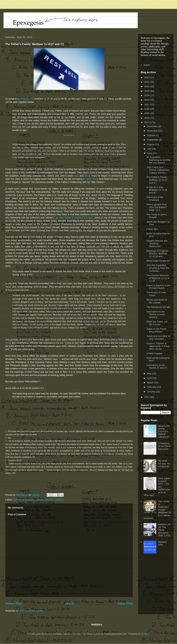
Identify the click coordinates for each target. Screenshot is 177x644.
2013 (147, 122)
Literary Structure (45, 500)
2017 (147, 104)
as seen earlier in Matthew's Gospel (74, 218)
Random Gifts (162, 543)
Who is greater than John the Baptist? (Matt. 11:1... (157, 207)
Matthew (59, 500)
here (76, 176)
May (150, 373)
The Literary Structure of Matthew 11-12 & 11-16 (158, 278)
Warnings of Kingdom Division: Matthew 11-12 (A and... (157, 254)
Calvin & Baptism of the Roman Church (158, 287)
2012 (147, 397)
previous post (26, 99)
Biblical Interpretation (24, 500)
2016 (147, 109)
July (149, 149)
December (153, 126)
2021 (147, 86)
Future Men (152, 229)
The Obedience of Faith (158, 307)
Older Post (125, 604)
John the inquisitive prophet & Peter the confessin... (158, 268)
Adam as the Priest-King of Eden (156, 330)
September (153, 140)
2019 (147, 95)
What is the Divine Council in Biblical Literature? (164, 431)
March (151, 383)
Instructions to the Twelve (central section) (155, 314)
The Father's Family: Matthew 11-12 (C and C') (157, 180)
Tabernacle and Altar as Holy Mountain (158, 338)
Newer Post (14, 604)
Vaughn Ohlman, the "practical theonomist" (157, 243)
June (150, 153)
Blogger (145, 634)
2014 (147, 118)
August (151, 144)
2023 (147, 78)
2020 (147, 91)
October (152, 135)
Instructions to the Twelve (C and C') (157, 367)
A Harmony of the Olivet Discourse (164, 446)
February (152, 387)
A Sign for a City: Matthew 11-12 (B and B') (157, 190)
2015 (147, 113)
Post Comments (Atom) (31, 611)
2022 (147, 82)
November (153, 131)
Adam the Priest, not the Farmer (157, 323)
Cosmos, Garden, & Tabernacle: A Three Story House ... (158, 346)
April (150, 378)
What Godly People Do (158, 261)
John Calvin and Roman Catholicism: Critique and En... (158, 170)
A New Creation (154, 353)
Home (70, 604)
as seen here (90, 179)
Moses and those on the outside (157, 301)
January (152, 392)
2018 (147, 100)
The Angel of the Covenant (155, 199)
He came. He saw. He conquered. (164, 464)
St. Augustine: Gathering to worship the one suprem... (158, 160)
